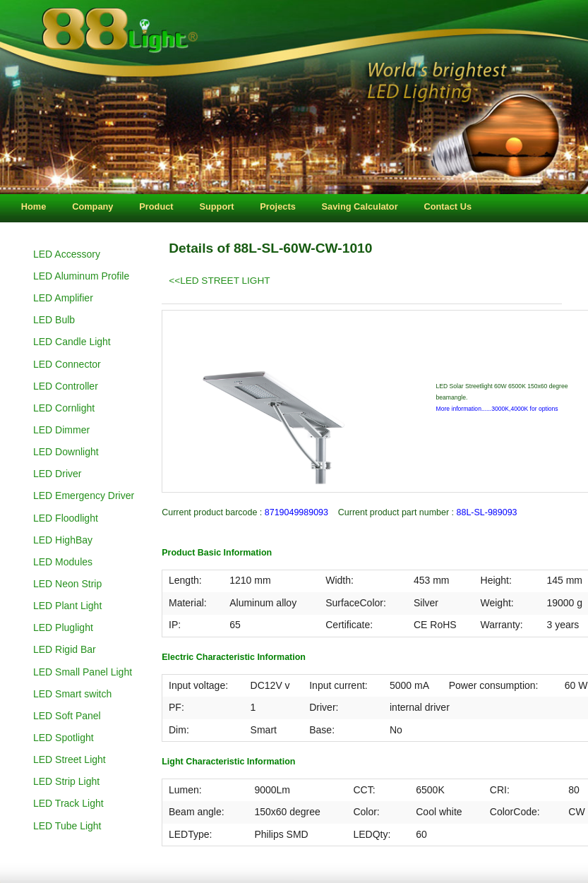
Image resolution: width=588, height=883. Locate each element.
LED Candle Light (72, 342)
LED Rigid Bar (65, 649)
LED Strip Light (66, 781)
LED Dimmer (61, 430)
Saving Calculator (360, 206)
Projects (278, 206)
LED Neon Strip (67, 584)
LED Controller (66, 386)
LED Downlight (66, 452)
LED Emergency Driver (84, 495)
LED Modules (63, 562)
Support (216, 206)
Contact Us (448, 206)
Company (92, 206)
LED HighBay (63, 540)
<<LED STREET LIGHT (219, 281)
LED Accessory (67, 254)
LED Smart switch (72, 694)
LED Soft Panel (67, 716)
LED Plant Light (67, 606)
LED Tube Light (67, 826)
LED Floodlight (66, 518)
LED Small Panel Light (83, 672)
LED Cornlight (64, 408)
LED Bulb (54, 320)
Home (34, 206)
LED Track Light (68, 803)
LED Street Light (70, 759)
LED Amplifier (63, 298)
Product (156, 206)
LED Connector (67, 364)
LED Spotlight (64, 738)
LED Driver (57, 474)
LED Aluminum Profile (81, 276)
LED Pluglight (63, 627)
